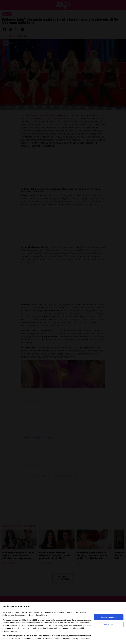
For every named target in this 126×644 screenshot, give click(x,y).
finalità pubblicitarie (75, 625)
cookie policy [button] (44, 615)
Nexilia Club (109, 625)
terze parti (42, 620)
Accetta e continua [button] (109, 617)
